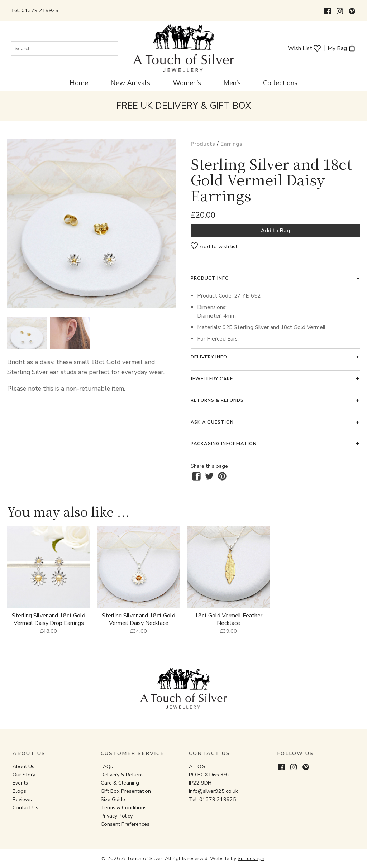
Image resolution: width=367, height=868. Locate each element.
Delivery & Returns (122, 775)
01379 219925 (40, 10)
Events (20, 783)
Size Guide (113, 799)
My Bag (342, 48)
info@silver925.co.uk (213, 791)
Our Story (24, 775)
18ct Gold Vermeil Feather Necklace (228, 619)
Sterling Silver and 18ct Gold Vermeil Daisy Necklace (139, 619)
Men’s (232, 83)
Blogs (19, 791)
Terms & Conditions (124, 807)
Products (203, 144)
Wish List (304, 48)
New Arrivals (130, 83)
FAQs (107, 766)
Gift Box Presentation (126, 791)
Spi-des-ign (251, 858)
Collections (280, 83)
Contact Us (25, 807)
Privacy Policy (117, 816)
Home (79, 83)
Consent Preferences (125, 824)
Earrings (231, 144)
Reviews (22, 799)
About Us (23, 766)
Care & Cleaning (120, 783)
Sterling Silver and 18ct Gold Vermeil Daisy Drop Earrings (49, 619)
